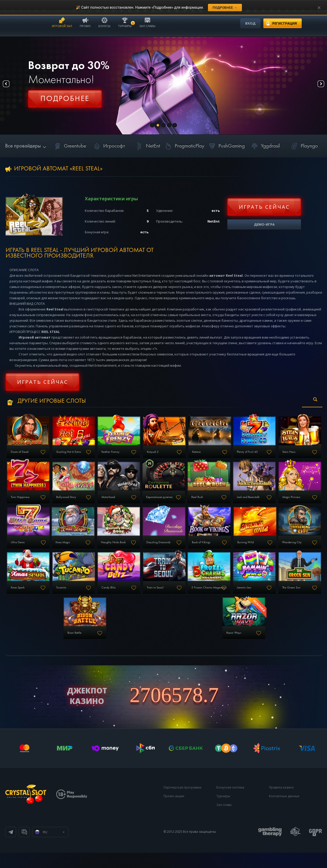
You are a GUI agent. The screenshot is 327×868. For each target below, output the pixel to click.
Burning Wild (74, 600)
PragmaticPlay (184, 146)
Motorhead (179, 503)
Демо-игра (264, 224)
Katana (229, 455)
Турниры (125, 22)
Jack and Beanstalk (26, 552)
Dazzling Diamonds (290, 552)
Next (317, 86)
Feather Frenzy (129, 455)
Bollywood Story (130, 503)
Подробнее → (225, 8)
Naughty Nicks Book (238, 552)
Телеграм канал (31, 847)
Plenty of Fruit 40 (288, 455)
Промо (85, 22)
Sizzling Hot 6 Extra (79, 455)
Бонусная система (230, 803)
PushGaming (226, 146)
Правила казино (281, 803)
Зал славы (147, 22)
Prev (10, 86)
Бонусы (104, 22)
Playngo (304, 146)
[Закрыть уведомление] (319, 8)
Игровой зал (62, 22)
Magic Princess (76, 552)
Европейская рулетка (239, 503)
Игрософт (108, 146)
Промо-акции (174, 811)
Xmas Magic (179, 552)
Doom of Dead (23, 455)
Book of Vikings (23, 600)
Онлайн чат (73, 847)
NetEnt (147, 146)
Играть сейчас (264, 207)
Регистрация (65, 101)
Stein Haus (20, 503)
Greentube (69, 146)
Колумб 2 (178, 455)
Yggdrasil (265, 146)
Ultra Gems (126, 552)
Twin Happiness (76, 503)
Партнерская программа (182, 803)
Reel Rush (283, 503)
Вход (250, 23)
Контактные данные (284, 811)
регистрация (285, 23)
